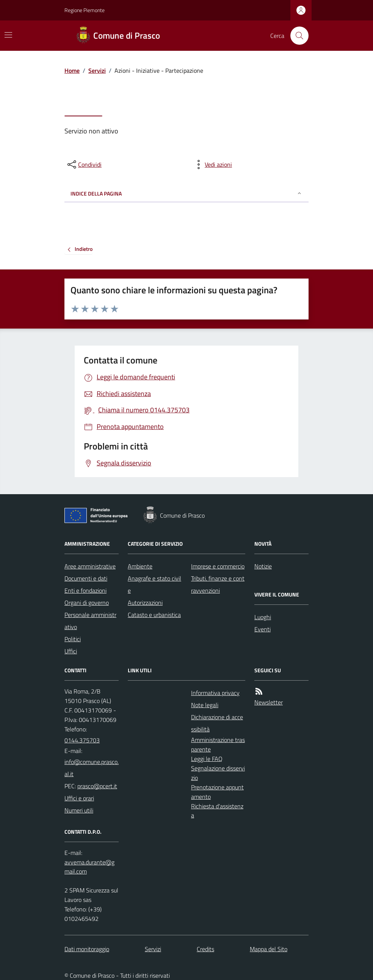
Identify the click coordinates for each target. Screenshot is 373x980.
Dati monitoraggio (87, 949)
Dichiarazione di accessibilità (217, 723)
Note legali (205, 705)
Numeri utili (79, 810)
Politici (73, 639)
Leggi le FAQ (207, 759)
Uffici (71, 651)
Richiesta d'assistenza (217, 811)
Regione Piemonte (85, 10)
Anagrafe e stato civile (154, 584)
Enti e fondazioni (85, 590)
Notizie (263, 566)
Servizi (97, 70)
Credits (205, 949)
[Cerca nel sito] (296, 36)
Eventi (263, 629)
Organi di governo (87, 603)
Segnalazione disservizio (218, 773)
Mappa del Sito (269, 949)
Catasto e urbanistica (154, 615)
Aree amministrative (90, 566)
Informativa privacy (215, 693)
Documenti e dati (86, 578)
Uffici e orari (79, 798)
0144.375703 (82, 740)
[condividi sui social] (84, 164)
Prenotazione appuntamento (217, 792)
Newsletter (269, 702)
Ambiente (140, 566)
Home (72, 70)
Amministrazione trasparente (218, 744)
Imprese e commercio (218, 566)
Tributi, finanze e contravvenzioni (218, 584)
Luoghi (263, 617)
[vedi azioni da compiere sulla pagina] (212, 164)
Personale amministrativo (90, 621)
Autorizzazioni (145, 603)
